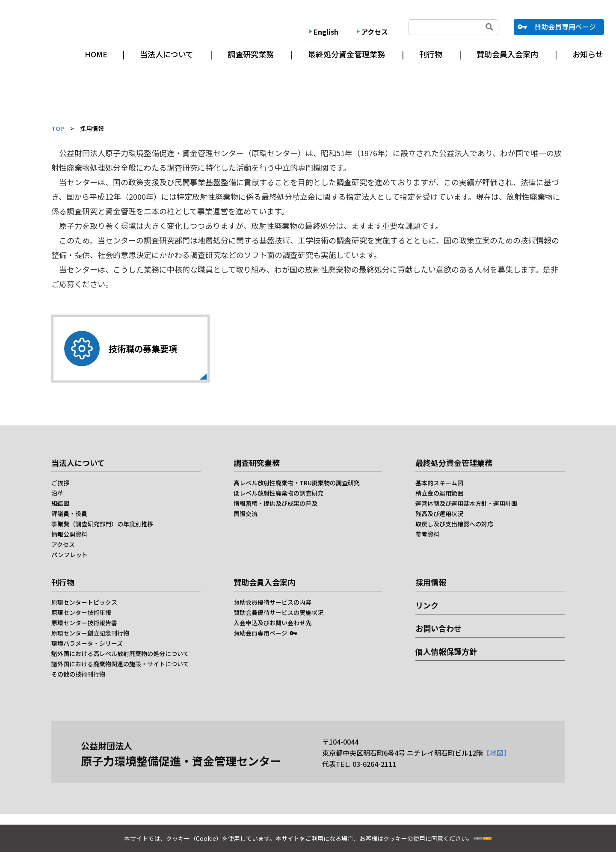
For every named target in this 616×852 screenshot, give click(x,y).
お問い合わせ (438, 628)
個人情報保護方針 (446, 651)
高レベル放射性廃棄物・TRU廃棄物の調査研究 (297, 483)
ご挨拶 (60, 483)
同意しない (451, 835)
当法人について (167, 54)
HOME (96, 54)
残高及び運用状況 (439, 514)
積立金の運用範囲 (439, 493)
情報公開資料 (69, 534)
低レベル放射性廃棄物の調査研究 (278, 493)
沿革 (57, 493)
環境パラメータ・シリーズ (87, 643)
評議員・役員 (69, 514)
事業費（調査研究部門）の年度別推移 (102, 524)
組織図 (60, 503)
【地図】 (497, 753)
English (326, 32)
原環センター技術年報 (81, 612)
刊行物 (431, 54)
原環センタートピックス (84, 602)
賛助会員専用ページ (565, 27)
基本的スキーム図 (439, 483)
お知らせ (588, 54)
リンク (427, 605)
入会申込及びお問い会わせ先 (272, 623)
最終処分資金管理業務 (346, 54)
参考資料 (427, 534)
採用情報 (431, 582)
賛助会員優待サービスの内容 (272, 602)
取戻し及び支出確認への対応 (454, 524)
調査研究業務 (251, 54)
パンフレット (70, 555)
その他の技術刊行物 (78, 674)
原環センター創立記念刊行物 (90, 633)
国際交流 (246, 514)
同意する (515, 835)
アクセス (375, 32)
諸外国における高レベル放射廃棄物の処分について (120, 653)
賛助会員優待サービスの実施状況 (278, 612)
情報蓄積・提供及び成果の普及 (275, 503)
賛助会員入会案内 (507, 54)
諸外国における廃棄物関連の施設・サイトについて (120, 664)
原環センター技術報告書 (84, 623)
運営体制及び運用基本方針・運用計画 (466, 503)
